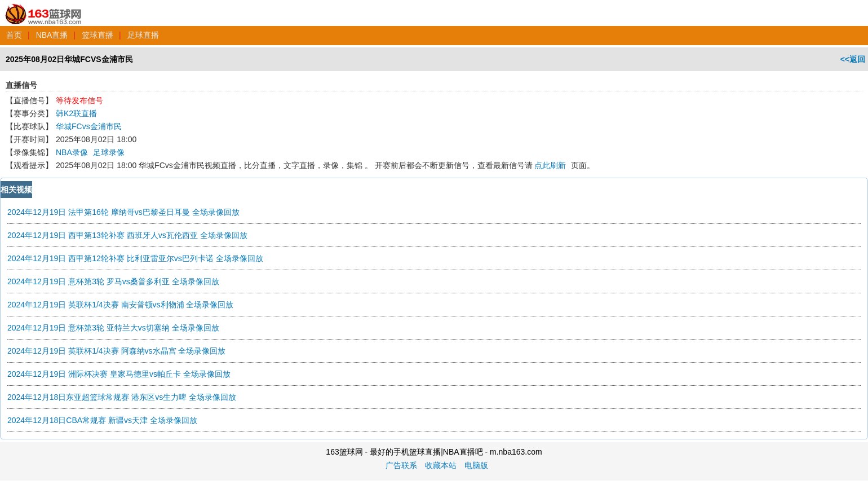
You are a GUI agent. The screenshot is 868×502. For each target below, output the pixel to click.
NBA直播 (52, 35)
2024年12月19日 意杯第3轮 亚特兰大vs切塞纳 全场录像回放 (113, 328)
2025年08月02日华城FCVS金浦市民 (69, 59)
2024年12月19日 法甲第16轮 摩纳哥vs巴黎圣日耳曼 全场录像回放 (123, 212)
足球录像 (109, 152)
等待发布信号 (79, 100)
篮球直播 (98, 35)
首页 (14, 35)
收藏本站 (441, 465)
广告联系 (401, 465)
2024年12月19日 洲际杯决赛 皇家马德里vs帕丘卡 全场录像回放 (119, 374)
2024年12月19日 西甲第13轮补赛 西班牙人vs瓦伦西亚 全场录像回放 (127, 235)
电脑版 (476, 465)
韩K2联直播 (76, 113)
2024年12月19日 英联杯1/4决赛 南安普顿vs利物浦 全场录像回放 (120, 305)
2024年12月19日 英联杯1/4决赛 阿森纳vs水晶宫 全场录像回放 (116, 351)
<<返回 (853, 59)
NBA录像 (72, 152)
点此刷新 (550, 165)
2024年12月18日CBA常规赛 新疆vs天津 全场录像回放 (102, 420)
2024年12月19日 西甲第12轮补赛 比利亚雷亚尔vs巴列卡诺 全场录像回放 (135, 258)
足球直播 (143, 35)
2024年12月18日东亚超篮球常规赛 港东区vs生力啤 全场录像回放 (122, 397)
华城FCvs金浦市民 (89, 126)
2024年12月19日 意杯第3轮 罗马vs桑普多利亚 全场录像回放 (113, 281)
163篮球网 (44, 8)
